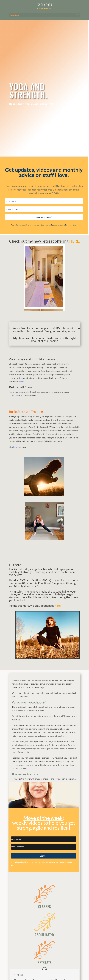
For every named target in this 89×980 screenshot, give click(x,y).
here (15, 447)
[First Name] (44, 201)
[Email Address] (44, 209)
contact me (14, 395)
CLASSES (44, 906)
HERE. (75, 241)
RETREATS (44, 962)
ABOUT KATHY (45, 935)
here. (22, 381)
